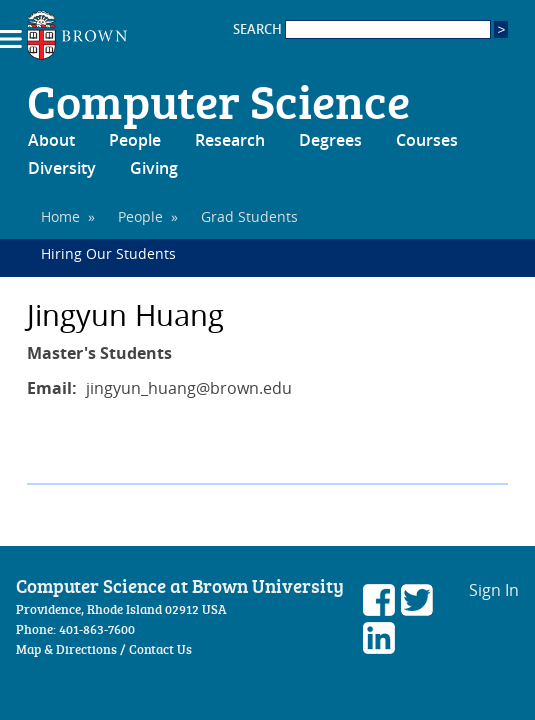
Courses (427, 140)
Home (60, 216)
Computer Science (218, 100)
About (51, 140)
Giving (154, 168)
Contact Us (160, 649)
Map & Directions (66, 649)
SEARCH (362, 29)
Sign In (494, 590)
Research (230, 140)
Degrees (330, 140)
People (135, 140)
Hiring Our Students (108, 253)
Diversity (62, 168)
